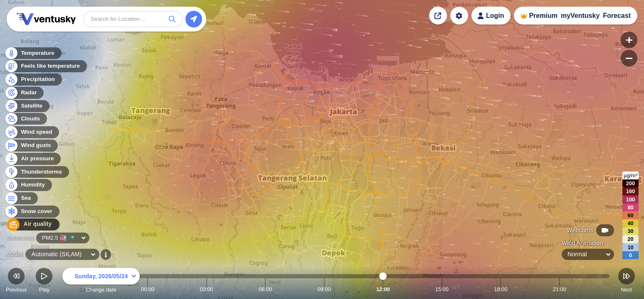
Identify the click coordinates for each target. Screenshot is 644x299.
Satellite (27, 107)
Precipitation (33, 80)
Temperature (33, 54)
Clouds (26, 120)
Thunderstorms (37, 173)
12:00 (383, 289)
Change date (101, 281)
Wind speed (32, 133)
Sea (21, 199)
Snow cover (32, 212)
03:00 (207, 289)
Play (44, 281)
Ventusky (45, 19)
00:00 (148, 289)
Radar (24, 93)
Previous (16, 281)
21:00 (560, 289)
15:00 (442, 289)
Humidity (28, 186)
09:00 (324, 289)
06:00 (265, 289)
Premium (543, 16)
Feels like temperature (46, 67)
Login (495, 16)
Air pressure (33, 159)
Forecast (617, 16)
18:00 (501, 289)
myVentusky (580, 16)
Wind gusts (31, 146)
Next (627, 281)
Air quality (30, 225)
